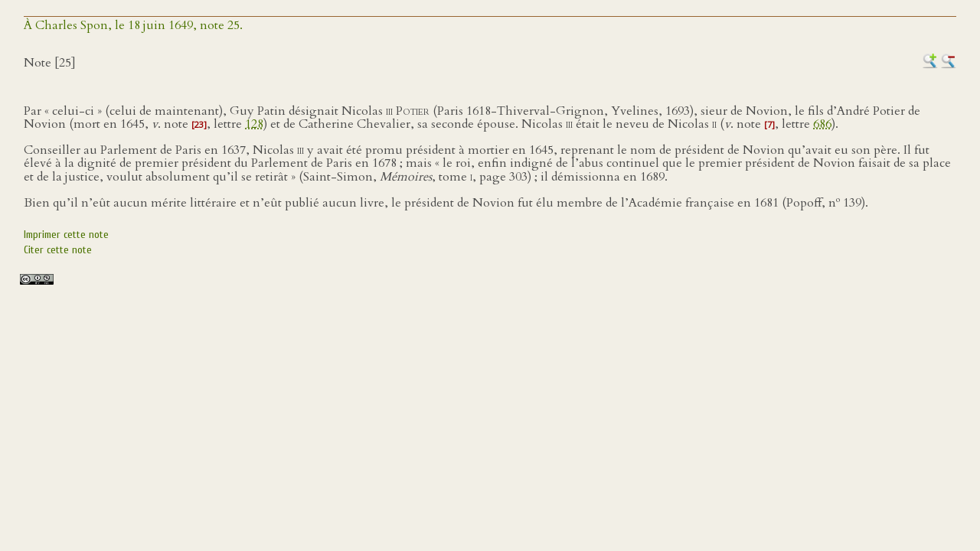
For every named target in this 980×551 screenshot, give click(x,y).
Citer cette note (58, 250)
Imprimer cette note (66, 235)
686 (822, 124)
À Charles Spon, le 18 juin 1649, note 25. (133, 25)
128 (254, 124)
